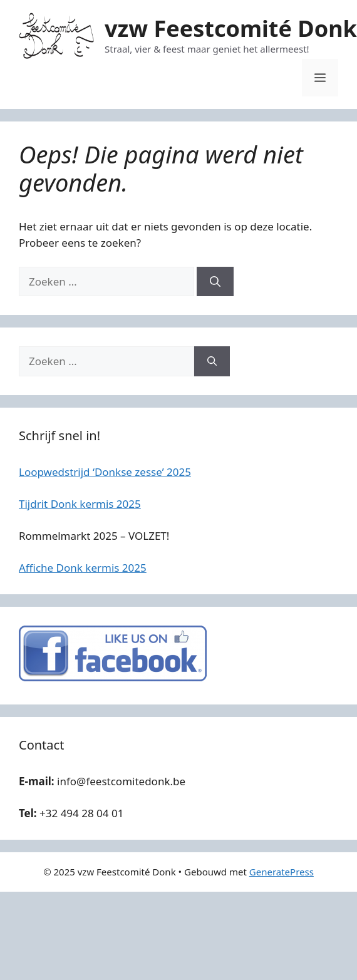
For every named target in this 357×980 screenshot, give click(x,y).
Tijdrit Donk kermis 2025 (80, 504)
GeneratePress (282, 872)
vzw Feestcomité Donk (231, 28)
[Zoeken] (215, 282)
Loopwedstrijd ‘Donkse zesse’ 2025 (105, 472)
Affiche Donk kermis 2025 (83, 568)
